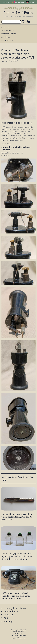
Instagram (19, 2)
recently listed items (15, 608)
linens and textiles (8, 34)
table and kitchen (8, 30)
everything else (7, 40)
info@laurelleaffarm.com (19, 639)
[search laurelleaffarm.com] (24, 22)
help (6, 618)
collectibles (5, 37)
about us (9, 614)
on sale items (11, 611)
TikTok (32, 2)
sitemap (8, 621)
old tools (6, 155)
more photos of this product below (17, 123)
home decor (6, 27)
